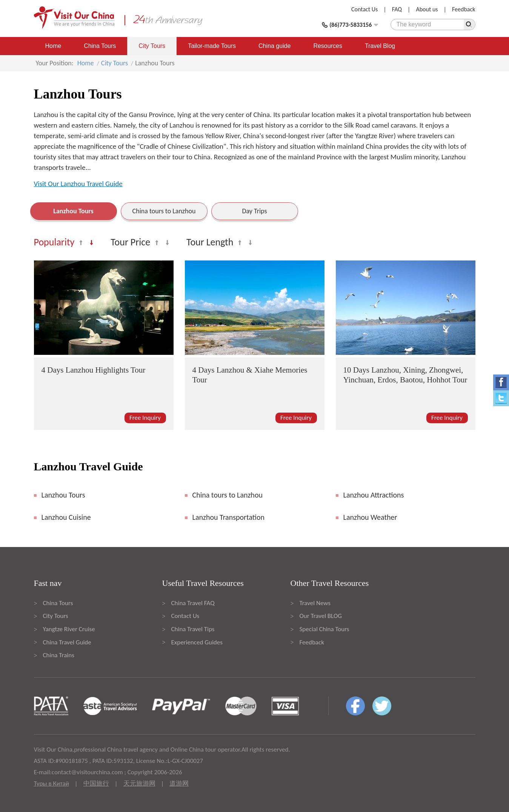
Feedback (464, 9)
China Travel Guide (67, 642)
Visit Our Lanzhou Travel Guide (78, 184)
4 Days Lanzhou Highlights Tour (94, 370)
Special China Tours (324, 629)
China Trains (59, 655)
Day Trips (254, 211)
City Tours (152, 46)
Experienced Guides (197, 642)
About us (427, 9)
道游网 (179, 783)
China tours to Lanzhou (164, 211)
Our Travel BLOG (321, 616)
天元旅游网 (139, 783)
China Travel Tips (193, 629)
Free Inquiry (145, 418)
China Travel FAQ (193, 603)
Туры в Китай (52, 783)
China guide (274, 46)
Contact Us (364, 9)
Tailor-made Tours (212, 46)
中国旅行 (96, 783)
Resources (328, 46)
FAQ (397, 9)
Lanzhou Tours (73, 211)
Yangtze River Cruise (69, 629)
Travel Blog (380, 46)
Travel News (315, 603)
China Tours (100, 46)
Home (53, 46)
